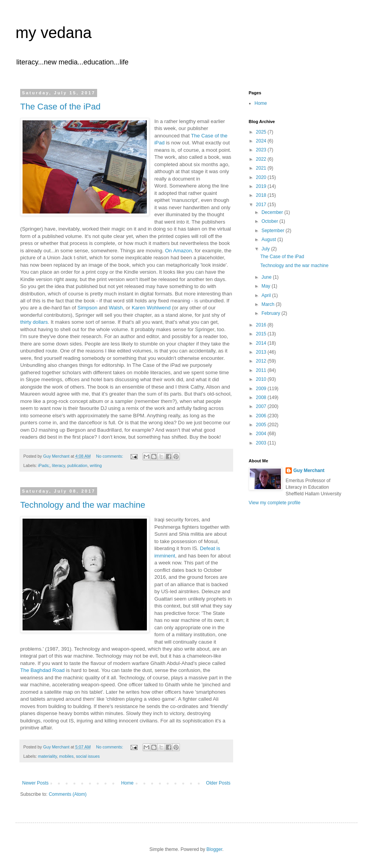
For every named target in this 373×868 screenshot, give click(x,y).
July (266, 249)
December (273, 212)
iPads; (44, 465)
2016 (262, 325)
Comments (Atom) (67, 794)
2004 (262, 434)
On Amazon (179, 251)
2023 (262, 150)
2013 (262, 352)
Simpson (87, 308)
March (269, 304)
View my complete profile (275, 503)
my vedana (54, 33)
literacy (58, 465)
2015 (262, 334)
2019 (262, 186)
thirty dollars (34, 322)
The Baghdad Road (43, 670)
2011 (262, 370)
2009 (262, 389)
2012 (262, 361)
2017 (262, 205)
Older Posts (218, 783)
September (274, 231)
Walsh (116, 308)
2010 (262, 379)
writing (96, 465)
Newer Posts (35, 783)
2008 (262, 398)
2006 (262, 416)
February (271, 313)
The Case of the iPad (60, 107)
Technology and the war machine (83, 505)
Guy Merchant (309, 470)
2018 (262, 195)
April (267, 295)
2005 (262, 425)
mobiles (66, 756)
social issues (88, 756)
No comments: (110, 456)
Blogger (214, 849)
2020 (262, 177)
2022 (262, 159)
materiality (47, 756)
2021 (262, 168)
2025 (262, 132)
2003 (262, 443)
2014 (262, 343)
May (267, 286)
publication (77, 465)
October (270, 221)
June (267, 277)
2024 (262, 141)
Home (127, 783)
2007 (262, 406)
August (269, 240)
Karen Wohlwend (151, 308)
